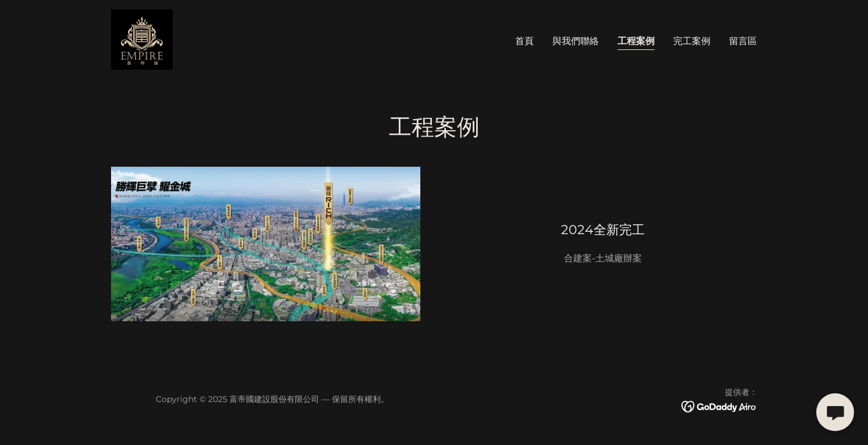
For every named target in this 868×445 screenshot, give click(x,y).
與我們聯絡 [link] (576, 41)
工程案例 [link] (636, 41)
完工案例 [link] (692, 41)
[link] (142, 39)
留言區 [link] (743, 41)
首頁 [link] (524, 41)
